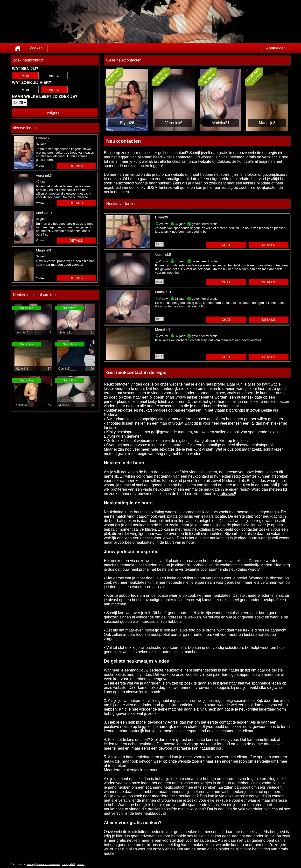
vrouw (54, 76)
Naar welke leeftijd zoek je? (45, 97)
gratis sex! (226, 494)
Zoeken (36, 48)
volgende (55, 113)
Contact (81, 864)
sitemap (31, 864)
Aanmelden (276, 48)
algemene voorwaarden (48, 864)
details (76, 166)
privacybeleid (68, 864)
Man (25, 76)
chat (226, 245)
